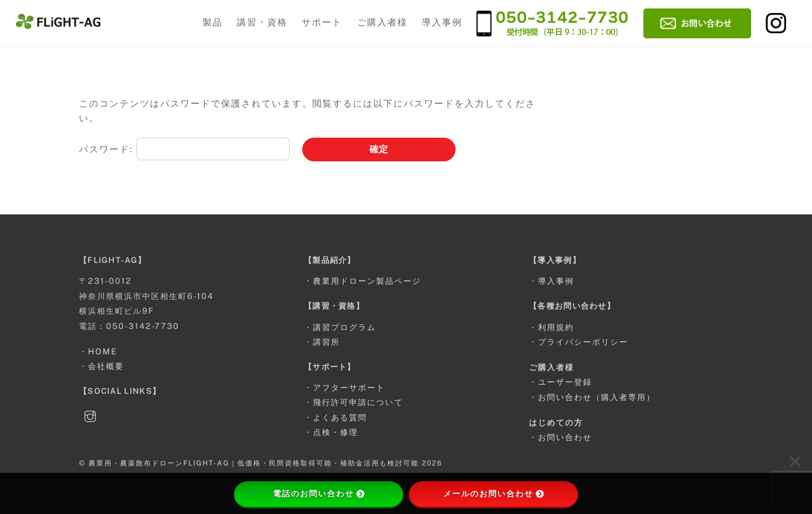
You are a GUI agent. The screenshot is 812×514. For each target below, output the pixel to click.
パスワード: (184, 149)
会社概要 (106, 366)
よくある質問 (340, 417)
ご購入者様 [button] (382, 22)
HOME (103, 351)
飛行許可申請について (358, 402)
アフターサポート (349, 387)
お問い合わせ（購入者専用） (597, 397)
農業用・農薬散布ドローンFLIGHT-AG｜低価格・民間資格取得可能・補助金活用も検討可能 (254, 463)
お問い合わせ (565, 437)
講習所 (326, 342)
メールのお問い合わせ (493, 494)
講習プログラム (345, 327)
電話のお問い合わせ (319, 494)
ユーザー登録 (565, 382)
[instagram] (90, 415)
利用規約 (556, 327)
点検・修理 (336, 432)
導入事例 (442, 22)
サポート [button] (322, 22)
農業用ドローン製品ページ (367, 281)
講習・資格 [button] (262, 22)
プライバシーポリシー (583, 342)
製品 (213, 22)
